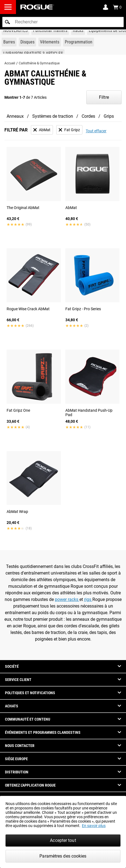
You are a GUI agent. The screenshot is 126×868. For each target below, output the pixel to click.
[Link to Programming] (79, 42)
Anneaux (15, 116)
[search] (63, 22)
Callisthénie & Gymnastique (39, 63)
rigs (88, 599)
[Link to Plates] (27, 42)
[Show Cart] (117, 7)
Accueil (10, 63)
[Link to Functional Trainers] (50, 31)
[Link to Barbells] (9, 42)
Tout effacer (96, 131)
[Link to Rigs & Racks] (78, 31)
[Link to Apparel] (50, 42)
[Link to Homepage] (37, 7)
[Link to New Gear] (15, 31)
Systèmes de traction (53, 116)
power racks (67, 599)
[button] (7, 22)
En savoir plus (94, 826)
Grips (109, 116)
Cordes (88, 116)
